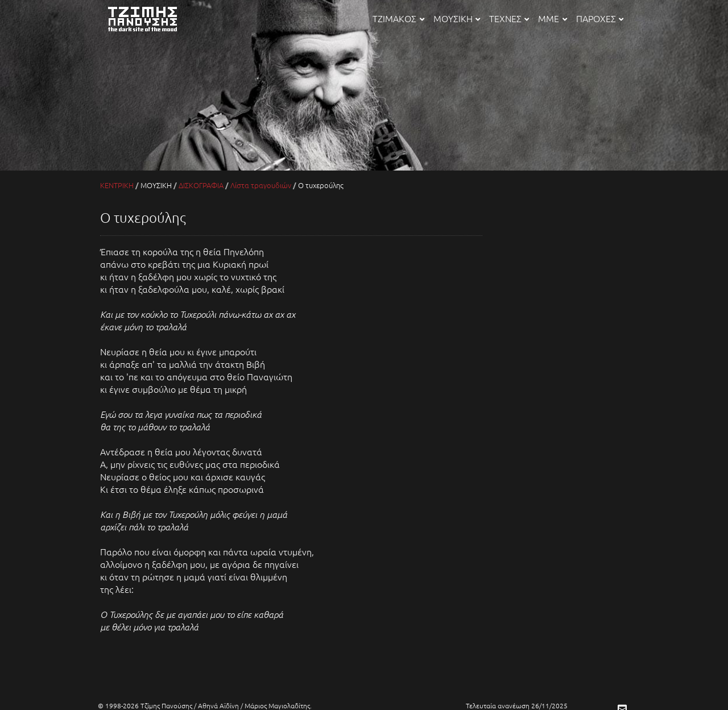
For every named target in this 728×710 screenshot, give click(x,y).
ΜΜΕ (552, 18)
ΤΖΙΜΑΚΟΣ (398, 18)
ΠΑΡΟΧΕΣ (600, 18)
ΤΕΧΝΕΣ (509, 18)
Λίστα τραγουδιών (261, 185)
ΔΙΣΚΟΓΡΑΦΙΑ (201, 185)
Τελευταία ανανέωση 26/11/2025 (517, 705)
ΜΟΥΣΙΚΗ (457, 18)
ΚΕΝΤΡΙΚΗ (117, 185)
